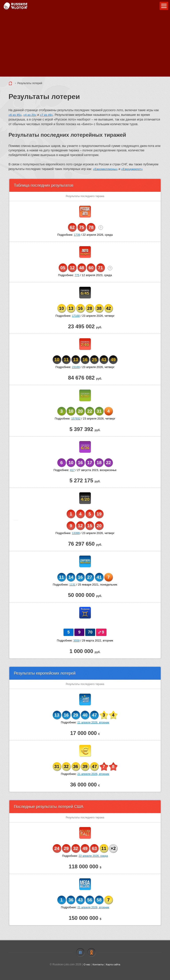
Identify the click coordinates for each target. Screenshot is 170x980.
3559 (76, 640)
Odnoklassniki (91, 952)
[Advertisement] (85, 46)
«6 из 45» (15, 115)
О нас (87, 964)
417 (72, 470)
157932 (76, 418)
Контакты (98, 964)
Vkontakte (80, 952)
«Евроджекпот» (133, 169)
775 (77, 275)
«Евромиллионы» (106, 169)
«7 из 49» (47, 115)
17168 (76, 316)
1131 (72, 584)
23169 (76, 367)
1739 (77, 235)
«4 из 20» (30, 115)
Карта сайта (113, 964)
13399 (76, 533)
